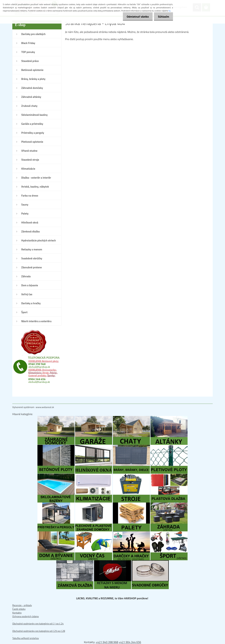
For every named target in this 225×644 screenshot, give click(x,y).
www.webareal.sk (45, 407)
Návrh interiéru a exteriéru (36, 321)
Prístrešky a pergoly (33, 133)
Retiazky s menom (32, 249)
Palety (25, 214)
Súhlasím (163, 17)
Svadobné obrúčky (32, 258)
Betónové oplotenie (32, 70)
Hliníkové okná (30, 222)
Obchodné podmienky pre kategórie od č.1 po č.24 (38, 624)
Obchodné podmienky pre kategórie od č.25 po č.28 (39, 631)
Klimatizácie (28, 169)
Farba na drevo (30, 196)
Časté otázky (19, 609)
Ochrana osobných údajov (26, 616)
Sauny (25, 205)
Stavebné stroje (30, 160)
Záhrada (26, 276)
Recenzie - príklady (22, 605)
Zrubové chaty (29, 106)
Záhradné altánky (31, 97)
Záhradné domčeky (32, 88)
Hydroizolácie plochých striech (39, 240)
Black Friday (28, 43)
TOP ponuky (28, 52)
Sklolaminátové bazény (34, 115)
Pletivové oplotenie (32, 142)
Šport (24, 312)
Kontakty (17, 613)
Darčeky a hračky (31, 303)
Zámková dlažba (30, 231)
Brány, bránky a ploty (33, 79)
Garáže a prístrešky (32, 124)
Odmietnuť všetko (136, 17)
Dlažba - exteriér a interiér (36, 178)
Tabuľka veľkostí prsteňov (26, 638)
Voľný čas (27, 294)
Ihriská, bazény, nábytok (35, 187)
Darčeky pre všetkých (33, 34)
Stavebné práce (30, 61)
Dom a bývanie (30, 285)
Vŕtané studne (29, 151)
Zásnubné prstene (32, 267)
